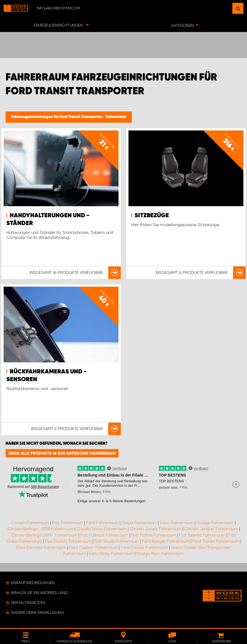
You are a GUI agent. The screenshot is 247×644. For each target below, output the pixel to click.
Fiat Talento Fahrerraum (202, 535)
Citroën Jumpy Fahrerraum (155, 529)
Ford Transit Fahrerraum (216, 541)
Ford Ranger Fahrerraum (166, 541)
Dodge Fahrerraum (215, 523)
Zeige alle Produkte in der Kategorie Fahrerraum (62, 453)
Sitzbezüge (152, 216)
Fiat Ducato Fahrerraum (68, 541)
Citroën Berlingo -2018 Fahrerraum (40, 529)
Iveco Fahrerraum (177, 523)
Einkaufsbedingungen (33, 583)
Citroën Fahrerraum (30, 523)
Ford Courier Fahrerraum (144, 548)
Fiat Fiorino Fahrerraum (154, 535)
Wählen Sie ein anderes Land (39, 593)
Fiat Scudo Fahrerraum (117, 541)
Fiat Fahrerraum (68, 523)
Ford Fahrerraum (102, 523)
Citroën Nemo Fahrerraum (101, 529)
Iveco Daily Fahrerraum (111, 554)
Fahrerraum (116, 117)
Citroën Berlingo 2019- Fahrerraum (44, 535)
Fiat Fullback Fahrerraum (104, 535)
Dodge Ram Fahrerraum (160, 554)
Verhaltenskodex (28, 603)
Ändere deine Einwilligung (37, 612)
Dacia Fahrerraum (139, 523)
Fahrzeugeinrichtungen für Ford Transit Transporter (57, 117)
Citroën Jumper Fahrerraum (211, 529)
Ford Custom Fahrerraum (93, 548)
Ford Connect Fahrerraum (41, 548)
